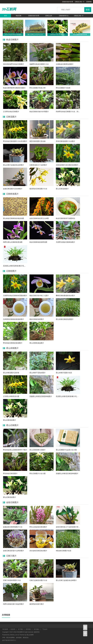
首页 (6, 16)
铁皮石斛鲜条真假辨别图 (38, 242)
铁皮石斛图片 (12, 40)
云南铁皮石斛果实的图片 (65, 64)
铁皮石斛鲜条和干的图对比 (65, 218)
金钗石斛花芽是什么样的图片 (14, 551)
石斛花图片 (11, 117)
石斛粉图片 (11, 271)
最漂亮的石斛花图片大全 (38, 189)
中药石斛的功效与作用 (80, 35)
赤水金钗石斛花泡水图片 (38, 551)
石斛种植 (89, 2)
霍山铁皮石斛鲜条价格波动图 (14, 218)
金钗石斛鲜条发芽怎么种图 (39, 218)
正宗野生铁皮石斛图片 (11, 112)
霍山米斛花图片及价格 (11, 373)
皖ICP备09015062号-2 (9, 640)
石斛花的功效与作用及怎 (58, 35)
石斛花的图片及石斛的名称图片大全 (69, 165)
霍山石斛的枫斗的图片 (37, 450)
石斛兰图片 (11, 556)
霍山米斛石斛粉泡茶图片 (65, 319)
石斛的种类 (37, 19)
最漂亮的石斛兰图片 (37, 604)
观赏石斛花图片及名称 (37, 141)
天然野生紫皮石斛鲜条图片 (65, 242)
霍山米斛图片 (12, 348)
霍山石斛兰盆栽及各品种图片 (14, 165)
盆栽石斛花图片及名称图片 (13, 189)
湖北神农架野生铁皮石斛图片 (14, 64)
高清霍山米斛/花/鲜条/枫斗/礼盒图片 (16, 266)
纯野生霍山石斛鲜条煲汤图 (13, 242)
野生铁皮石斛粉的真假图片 (13, 343)
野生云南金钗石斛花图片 (38, 527)
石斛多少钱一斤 (80, 2)
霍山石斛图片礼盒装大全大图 (66, 450)
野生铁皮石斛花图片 (10, 474)
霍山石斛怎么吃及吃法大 (35, 35)
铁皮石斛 (19, 16)
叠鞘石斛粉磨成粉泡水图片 (65, 296)
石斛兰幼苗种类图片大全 (12, 580)
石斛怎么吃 (49, 16)
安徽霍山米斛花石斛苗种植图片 (41, 396)
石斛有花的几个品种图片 (38, 165)
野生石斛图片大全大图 (37, 474)
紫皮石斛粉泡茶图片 (37, 319)
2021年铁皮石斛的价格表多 (13, 35)
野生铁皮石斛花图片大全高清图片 (15, 141)
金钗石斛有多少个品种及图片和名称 (69, 527)
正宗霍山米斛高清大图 (11, 396)
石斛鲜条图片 (12, 194)
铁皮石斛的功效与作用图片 (39, 112)
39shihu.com (14, 635)
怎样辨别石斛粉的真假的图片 (14, 319)
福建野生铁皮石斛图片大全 (39, 64)
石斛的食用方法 (64, 16)
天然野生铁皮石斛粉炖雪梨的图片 (15, 296)
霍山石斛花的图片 (62, 189)
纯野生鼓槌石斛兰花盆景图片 (14, 604)
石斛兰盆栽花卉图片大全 (38, 580)
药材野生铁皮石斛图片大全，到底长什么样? (72, 112)
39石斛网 (9, 9)
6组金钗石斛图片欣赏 (64, 551)
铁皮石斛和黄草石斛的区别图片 (14, 88)
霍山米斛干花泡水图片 (37, 373)
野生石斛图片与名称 (63, 88)
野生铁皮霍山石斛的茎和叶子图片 (15, 450)
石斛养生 (7, 19)
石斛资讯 (22, 19)
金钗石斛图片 (12, 502)
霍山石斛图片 (12, 425)
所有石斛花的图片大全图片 (65, 141)
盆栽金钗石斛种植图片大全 (13, 527)
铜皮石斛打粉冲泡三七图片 (39, 296)
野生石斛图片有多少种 (37, 88)
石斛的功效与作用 (68, 2)
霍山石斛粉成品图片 (37, 343)
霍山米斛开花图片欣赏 (64, 373)
